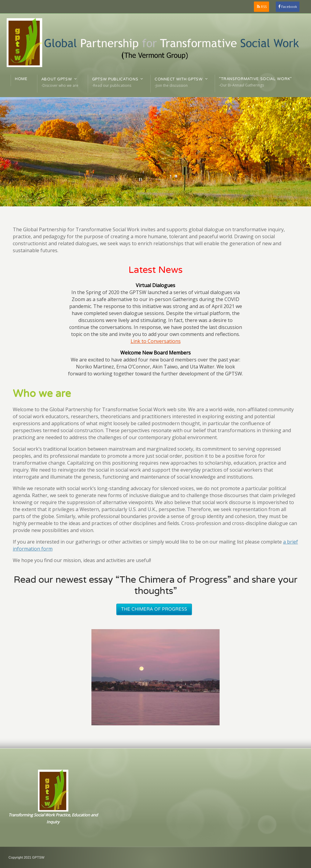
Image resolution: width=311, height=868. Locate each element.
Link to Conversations (156, 341)
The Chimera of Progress (154, 609)
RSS (264, 7)
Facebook (289, 7)
